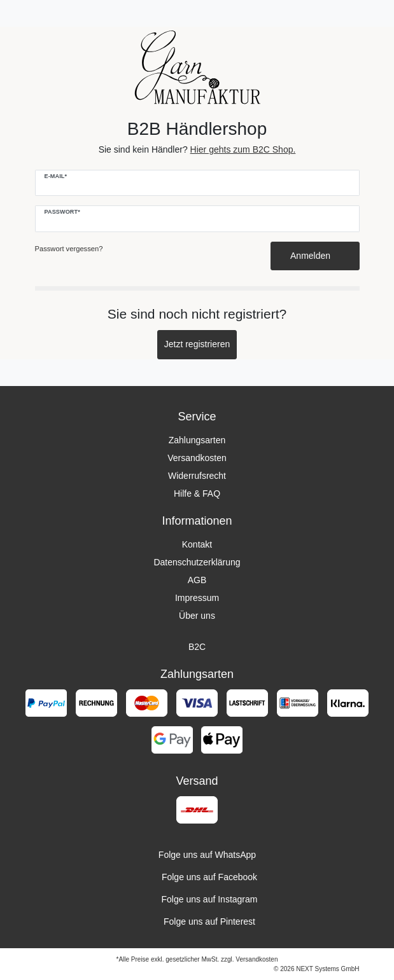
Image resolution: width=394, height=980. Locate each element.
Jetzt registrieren (197, 344)
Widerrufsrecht (197, 476)
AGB (197, 580)
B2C (197, 647)
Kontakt (197, 544)
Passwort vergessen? (69, 249)
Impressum (197, 598)
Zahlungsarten (197, 440)
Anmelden (315, 256)
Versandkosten (197, 458)
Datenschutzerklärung (197, 562)
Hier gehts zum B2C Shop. (243, 149)
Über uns (197, 616)
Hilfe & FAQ (197, 493)
